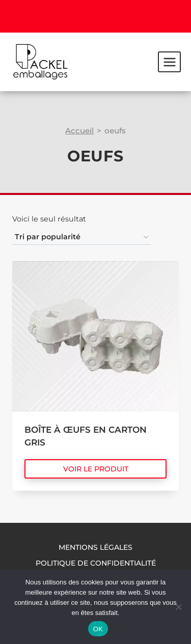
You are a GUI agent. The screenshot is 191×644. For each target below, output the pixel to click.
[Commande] (81, 237)
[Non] (178, 607)
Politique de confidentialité (96, 563)
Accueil (79, 131)
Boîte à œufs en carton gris (86, 436)
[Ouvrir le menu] (169, 62)
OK (98, 629)
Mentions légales (95, 547)
